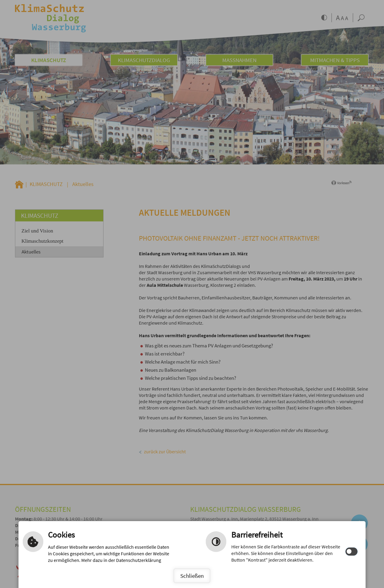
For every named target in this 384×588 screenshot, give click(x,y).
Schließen (192, 576)
